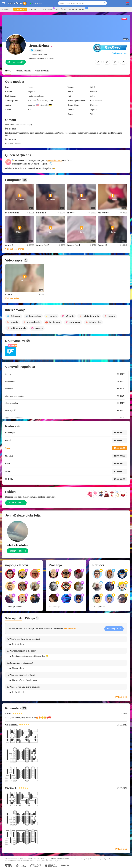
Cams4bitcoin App (77, 9)
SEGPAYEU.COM (63, 859)
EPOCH (54, 859)
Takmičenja (61, 9)
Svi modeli (7, 9)
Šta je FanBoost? (119, 53)
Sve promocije (47, 9)
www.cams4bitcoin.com (32, 859)
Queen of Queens (54, 160)
